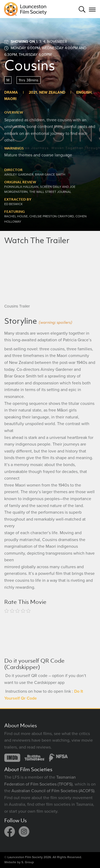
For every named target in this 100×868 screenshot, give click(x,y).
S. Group (28, 862)
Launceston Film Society (25, 857)
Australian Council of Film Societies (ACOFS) (53, 791)
